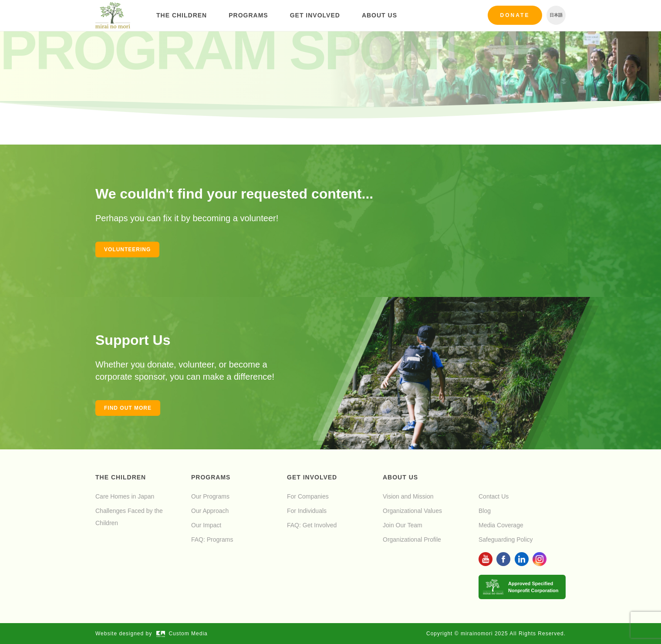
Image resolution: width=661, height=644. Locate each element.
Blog (485, 511)
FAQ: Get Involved (312, 525)
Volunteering (127, 250)
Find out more (128, 408)
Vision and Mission (408, 496)
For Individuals (307, 511)
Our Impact (206, 525)
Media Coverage (501, 525)
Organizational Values (412, 511)
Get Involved (315, 15)
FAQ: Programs (212, 539)
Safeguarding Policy (506, 539)
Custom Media (182, 634)
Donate (515, 15)
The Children (182, 15)
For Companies (308, 496)
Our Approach (210, 511)
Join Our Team (403, 525)
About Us (379, 15)
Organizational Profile (412, 539)
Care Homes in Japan (125, 496)
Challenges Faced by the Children (129, 517)
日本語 (556, 15)
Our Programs (210, 496)
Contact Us (494, 496)
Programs (248, 15)
